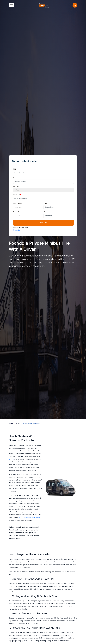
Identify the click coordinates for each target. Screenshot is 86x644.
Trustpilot (17, 230)
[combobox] (28, 207)
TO (14, 178)
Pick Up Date (18, 204)
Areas (18, 424)
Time (46, 203)
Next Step (44, 223)
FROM (15, 169)
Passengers (17, 195)
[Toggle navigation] (12, 5)
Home (11, 424)
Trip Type (16, 186)
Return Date (17, 212)
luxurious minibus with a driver (30, 517)
